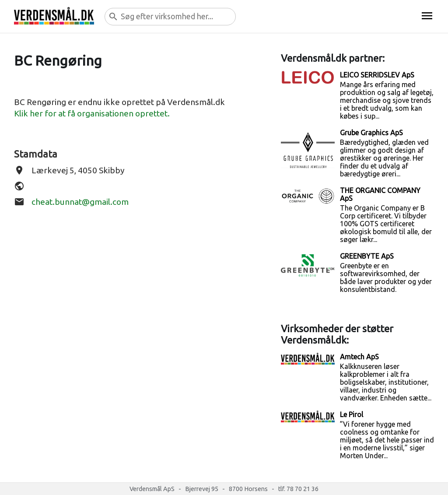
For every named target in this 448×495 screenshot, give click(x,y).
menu (427, 16)
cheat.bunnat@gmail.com (80, 202)
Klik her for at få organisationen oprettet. (92, 113)
